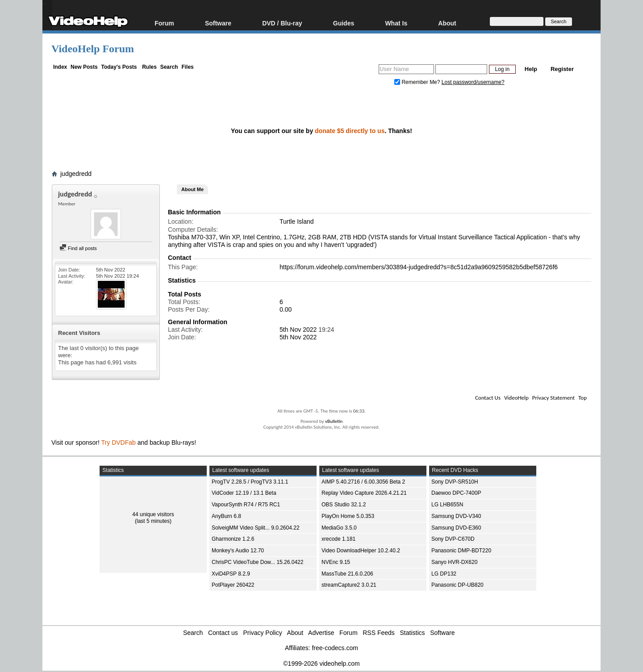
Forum (164, 23)
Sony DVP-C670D (453, 539)
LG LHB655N (447, 505)
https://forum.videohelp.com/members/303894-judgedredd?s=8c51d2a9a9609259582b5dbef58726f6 (419, 267)
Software (218, 23)
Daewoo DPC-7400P (456, 493)
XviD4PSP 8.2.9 (231, 574)
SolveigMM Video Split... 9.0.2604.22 (256, 528)
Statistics (413, 633)
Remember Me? (418, 82)
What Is (396, 23)
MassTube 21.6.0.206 (347, 574)
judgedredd (76, 174)
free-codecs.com (335, 648)
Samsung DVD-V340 (456, 516)
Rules (149, 67)
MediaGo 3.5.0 (339, 528)
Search (169, 67)
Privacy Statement (553, 398)
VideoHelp (516, 398)
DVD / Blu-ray (282, 23)
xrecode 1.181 (338, 539)
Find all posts (78, 248)
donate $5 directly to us (350, 131)
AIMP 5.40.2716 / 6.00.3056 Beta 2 (363, 482)
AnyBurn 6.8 (226, 516)
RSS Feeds (379, 633)
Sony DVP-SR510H (455, 482)
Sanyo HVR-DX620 (454, 562)
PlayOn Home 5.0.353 (348, 516)
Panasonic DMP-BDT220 (461, 551)
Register (562, 69)
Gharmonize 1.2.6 (233, 539)
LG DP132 (444, 574)
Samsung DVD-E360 (456, 528)
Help (531, 69)
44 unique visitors (153, 514)
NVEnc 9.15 (336, 562)
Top (582, 398)
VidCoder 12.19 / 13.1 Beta (244, 493)
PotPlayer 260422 (233, 585)
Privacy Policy (263, 633)
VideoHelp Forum (93, 49)
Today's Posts (119, 67)
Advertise (321, 633)
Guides (344, 23)
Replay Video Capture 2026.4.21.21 (364, 493)
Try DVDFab (119, 442)
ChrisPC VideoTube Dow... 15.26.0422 (257, 562)
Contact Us (488, 398)
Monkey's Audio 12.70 (238, 551)
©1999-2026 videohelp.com (321, 664)
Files (187, 67)
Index (60, 67)
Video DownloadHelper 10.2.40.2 (361, 551)
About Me (192, 189)
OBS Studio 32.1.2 (344, 505)
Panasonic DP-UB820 (457, 585)
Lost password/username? (473, 82)
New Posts (84, 67)
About (447, 23)
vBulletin (334, 421)
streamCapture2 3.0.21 (349, 585)
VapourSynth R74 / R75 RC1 (246, 505)
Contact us (223, 633)
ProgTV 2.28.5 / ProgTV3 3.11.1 (250, 482)
